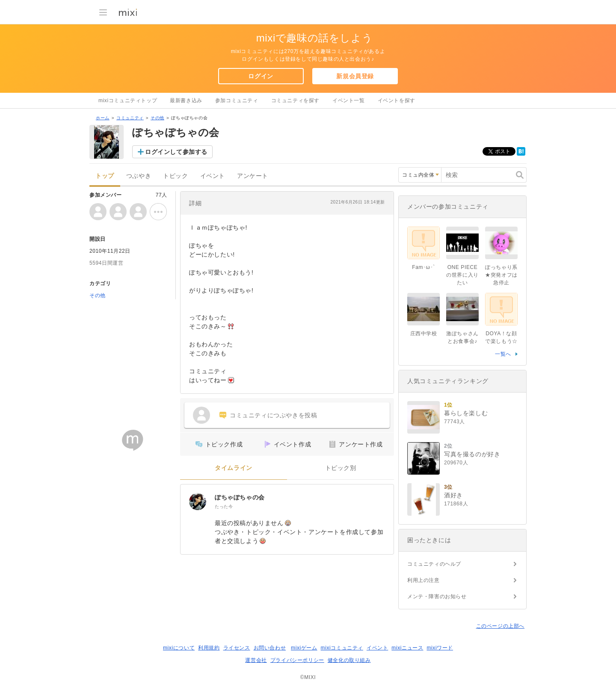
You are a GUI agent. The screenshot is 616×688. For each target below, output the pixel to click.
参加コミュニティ (237, 100)
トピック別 (341, 468)
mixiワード (440, 648)
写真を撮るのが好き (472, 454)
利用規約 (209, 648)
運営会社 (256, 660)
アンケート (253, 176)
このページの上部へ (500, 626)
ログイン (261, 76)
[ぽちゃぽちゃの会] (198, 502)
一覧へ (503, 354)
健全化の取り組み (349, 660)
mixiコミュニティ (342, 648)
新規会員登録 (355, 76)
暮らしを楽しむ (466, 413)
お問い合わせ (270, 648)
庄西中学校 (424, 334)
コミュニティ (130, 118)
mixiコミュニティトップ (128, 100)
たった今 (224, 506)
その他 (157, 118)
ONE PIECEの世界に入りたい (462, 275)
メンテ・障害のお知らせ (437, 596)
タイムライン (234, 468)
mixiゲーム (304, 648)
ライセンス (237, 648)
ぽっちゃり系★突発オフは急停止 (501, 275)
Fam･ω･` (423, 267)
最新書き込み (186, 100)
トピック (175, 176)
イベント (213, 176)
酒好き (453, 495)
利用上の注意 (423, 580)
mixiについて (179, 648)
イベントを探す (397, 100)
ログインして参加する (176, 152)
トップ (105, 176)
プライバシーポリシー (297, 660)
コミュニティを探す (295, 100)
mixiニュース (407, 648)
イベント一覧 (349, 100)
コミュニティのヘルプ (434, 564)
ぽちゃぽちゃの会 (240, 497)
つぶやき (139, 176)
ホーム (103, 118)
